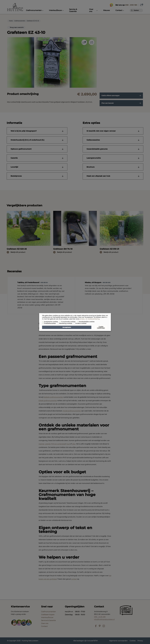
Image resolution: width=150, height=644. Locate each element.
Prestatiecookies (50, 323)
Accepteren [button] (67, 327)
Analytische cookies (51, 322)
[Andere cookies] (74, 323)
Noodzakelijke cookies (87, 322)
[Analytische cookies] (43, 322)
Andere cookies (81, 323)
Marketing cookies (66, 323)
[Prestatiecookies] (43, 323)
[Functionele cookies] (60, 322)
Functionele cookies (68, 322)
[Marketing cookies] (58, 323)
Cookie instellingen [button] (101, 327)
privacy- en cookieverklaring (89, 319)
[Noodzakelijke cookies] (78, 322)
